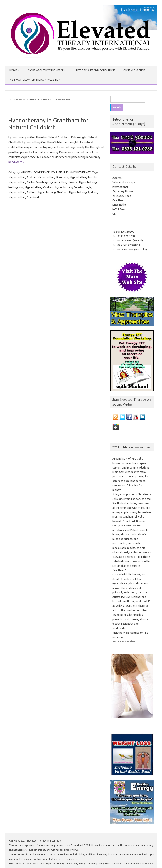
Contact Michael (135, 70)
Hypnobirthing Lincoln (83, 177)
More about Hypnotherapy (46, 70)
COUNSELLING (60, 172)
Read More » (16, 162)
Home (13, 70)
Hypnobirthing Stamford (24, 197)
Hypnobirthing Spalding (84, 192)
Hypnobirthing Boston (22, 177)
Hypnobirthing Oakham (39, 187)
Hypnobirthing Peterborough (73, 187)
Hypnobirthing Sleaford (53, 192)
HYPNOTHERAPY (80, 172)
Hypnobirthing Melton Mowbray (28, 182)
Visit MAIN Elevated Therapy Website (34, 80)
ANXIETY (27, 172)
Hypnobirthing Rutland (23, 192)
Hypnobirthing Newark (63, 182)
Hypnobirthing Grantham (53, 177)
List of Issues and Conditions (96, 70)
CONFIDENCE (42, 172)
